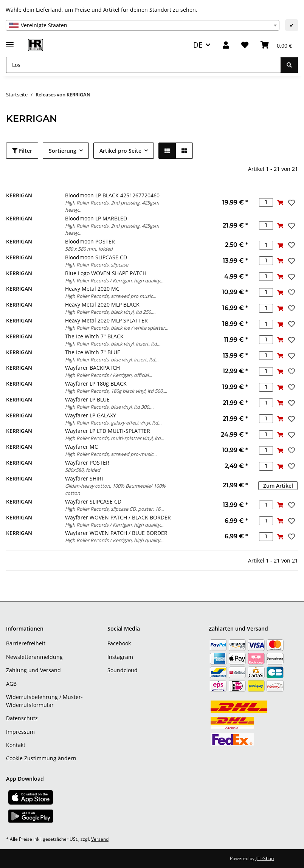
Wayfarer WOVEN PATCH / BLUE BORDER (116, 533)
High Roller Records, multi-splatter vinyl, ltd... (115, 438)
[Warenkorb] (276, 45)
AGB (11, 684)
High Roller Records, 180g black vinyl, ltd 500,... (116, 391)
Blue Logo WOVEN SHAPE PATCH (106, 273)
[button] (226, 45)
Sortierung (63, 151)
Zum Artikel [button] (278, 486)
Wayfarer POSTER (87, 463)
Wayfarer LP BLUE (87, 399)
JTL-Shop (265, 858)
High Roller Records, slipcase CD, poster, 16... (114, 509)
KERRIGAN (19, 195)
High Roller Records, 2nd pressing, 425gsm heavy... (112, 206)
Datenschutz (22, 718)
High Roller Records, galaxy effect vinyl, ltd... (113, 423)
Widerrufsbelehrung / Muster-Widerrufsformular (44, 701)
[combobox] (143, 25)
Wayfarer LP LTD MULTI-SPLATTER (108, 431)
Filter (22, 151)
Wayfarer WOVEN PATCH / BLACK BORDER (118, 517)
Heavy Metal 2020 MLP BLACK (102, 305)
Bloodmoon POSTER (90, 241)
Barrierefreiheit (26, 643)
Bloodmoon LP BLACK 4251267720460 (112, 195)
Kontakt (16, 745)
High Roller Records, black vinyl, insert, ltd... (113, 344)
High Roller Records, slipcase (97, 265)
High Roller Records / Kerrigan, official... (109, 375)
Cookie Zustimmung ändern (41, 758)
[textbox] (143, 25)
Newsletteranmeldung (34, 657)
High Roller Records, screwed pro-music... (111, 454)
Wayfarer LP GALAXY (91, 415)
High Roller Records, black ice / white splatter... (117, 328)
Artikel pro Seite (120, 151)
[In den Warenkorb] (280, 202)
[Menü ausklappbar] (10, 41)
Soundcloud (123, 670)
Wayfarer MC (81, 447)
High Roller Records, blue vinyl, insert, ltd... (112, 360)
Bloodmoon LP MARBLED (96, 218)
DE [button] (198, 45)
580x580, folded (83, 470)
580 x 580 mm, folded (89, 249)
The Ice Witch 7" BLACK (94, 336)
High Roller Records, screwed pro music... (111, 296)
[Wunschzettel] (245, 45)
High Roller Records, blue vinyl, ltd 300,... (109, 407)
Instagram (120, 657)
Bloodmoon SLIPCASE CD (96, 257)
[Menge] (266, 202)
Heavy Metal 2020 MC (92, 289)
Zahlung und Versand (33, 670)
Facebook (119, 643)
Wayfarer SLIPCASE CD (93, 501)
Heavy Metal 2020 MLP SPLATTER (106, 320)
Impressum (20, 732)
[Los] (143, 65)
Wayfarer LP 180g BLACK (96, 384)
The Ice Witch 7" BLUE (93, 352)
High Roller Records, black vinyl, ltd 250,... (110, 312)
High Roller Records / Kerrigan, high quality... (114, 281)
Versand (100, 839)
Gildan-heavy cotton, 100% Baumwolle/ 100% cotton (115, 489)
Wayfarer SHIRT (85, 478)
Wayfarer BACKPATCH (92, 368)
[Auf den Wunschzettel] (291, 203)
